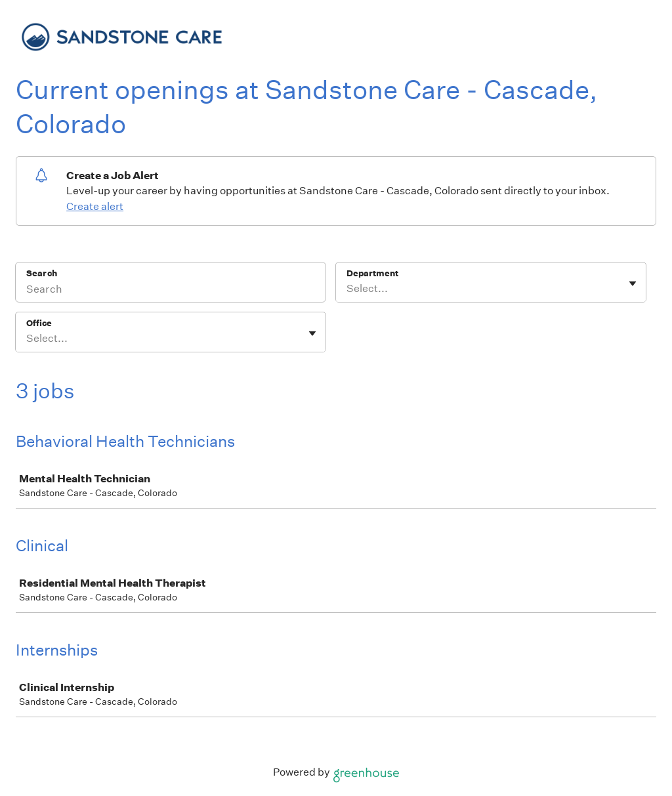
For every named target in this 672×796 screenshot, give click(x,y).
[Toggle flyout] (633, 283)
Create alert (95, 206)
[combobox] (347, 289)
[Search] (171, 291)
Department (372, 273)
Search (42, 273)
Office (39, 323)
